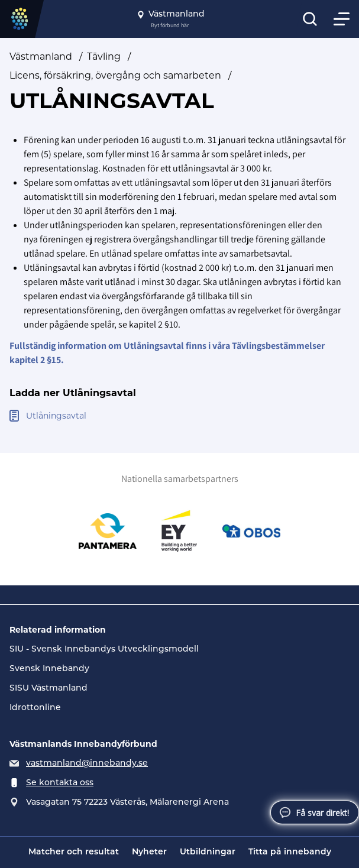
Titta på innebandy (290, 852)
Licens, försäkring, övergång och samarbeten (115, 75)
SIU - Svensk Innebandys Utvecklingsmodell (104, 650)
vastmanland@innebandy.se (87, 764)
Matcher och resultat (74, 852)
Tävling (104, 56)
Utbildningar (208, 852)
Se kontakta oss (60, 783)
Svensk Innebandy (49, 669)
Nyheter (149, 852)
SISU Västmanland (48, 689)
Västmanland (41, 56)
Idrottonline (35, 708)
